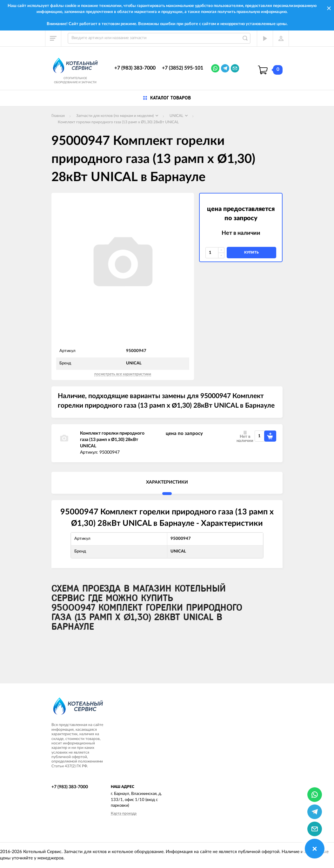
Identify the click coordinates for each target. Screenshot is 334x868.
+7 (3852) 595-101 (183, 68)
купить (251, 252)
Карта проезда (124, 813)
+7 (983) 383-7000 (135, 68)
